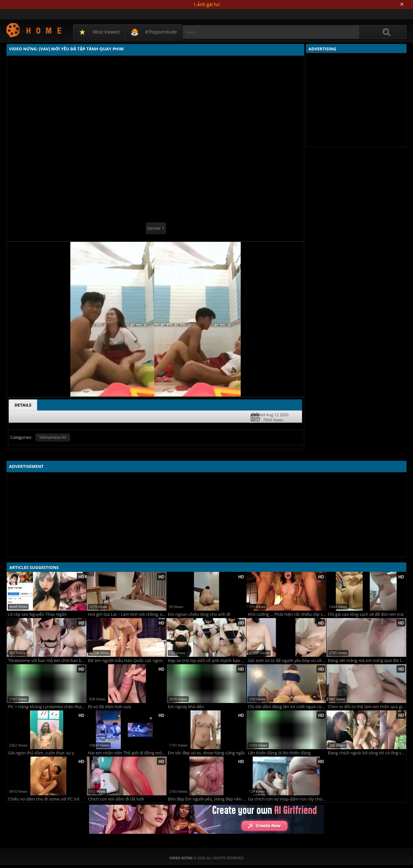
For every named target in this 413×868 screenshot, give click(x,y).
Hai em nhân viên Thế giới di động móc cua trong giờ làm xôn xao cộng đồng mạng (127, 753)
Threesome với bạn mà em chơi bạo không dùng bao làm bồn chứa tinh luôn (47, 661)
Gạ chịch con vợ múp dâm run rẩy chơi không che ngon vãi (287, 799)
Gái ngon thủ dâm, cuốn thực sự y (41, 753)
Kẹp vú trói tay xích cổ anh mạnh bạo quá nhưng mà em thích (207, 661)
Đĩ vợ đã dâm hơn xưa (110, 707)
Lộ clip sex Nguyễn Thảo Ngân (37, 614)
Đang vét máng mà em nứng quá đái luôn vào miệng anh (367, 661)
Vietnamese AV (53, 437)
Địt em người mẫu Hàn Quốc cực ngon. (126, 661)
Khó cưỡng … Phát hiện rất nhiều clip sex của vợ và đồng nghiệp (287, 614)
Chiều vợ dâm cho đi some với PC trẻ (44, 799)
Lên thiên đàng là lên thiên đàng (279, 753)
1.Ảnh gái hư (206, 4)
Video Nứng (34, 30)
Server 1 (156, 228)
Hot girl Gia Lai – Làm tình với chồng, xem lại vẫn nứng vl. (127, 614)
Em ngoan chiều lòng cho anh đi (199, 614)
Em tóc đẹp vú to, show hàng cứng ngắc (207, 753)
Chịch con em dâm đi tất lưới (116, 799)
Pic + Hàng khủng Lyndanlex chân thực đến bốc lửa (47, 707)
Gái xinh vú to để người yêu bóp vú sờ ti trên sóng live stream (287, 661)
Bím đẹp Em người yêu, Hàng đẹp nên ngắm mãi (207, 799)
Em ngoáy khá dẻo (186, 707)
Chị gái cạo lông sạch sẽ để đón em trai (366, 614)
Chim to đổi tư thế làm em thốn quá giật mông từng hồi (367, 707)
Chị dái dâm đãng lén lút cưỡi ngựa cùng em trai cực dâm (287, 707)
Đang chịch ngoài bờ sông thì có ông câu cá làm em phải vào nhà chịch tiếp (367, 753)
